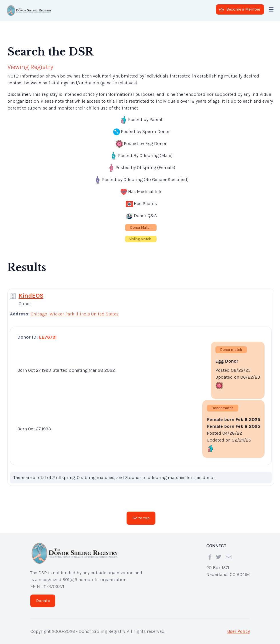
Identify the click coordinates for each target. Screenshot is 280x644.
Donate (43, 601)
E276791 (48, 337)
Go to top (141, 518)
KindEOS (31, 296)
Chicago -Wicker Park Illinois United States (75, 314)
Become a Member (240, 9)
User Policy (238, 631)
